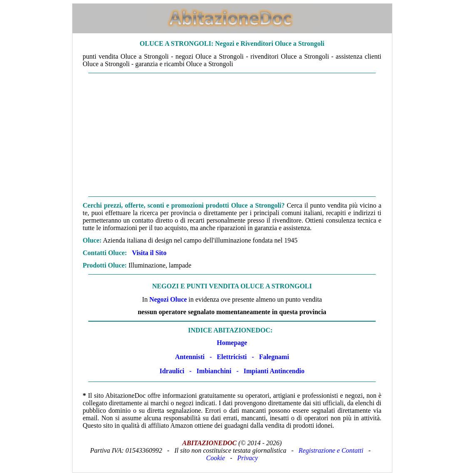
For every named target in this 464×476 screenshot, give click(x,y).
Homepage (232, 343)
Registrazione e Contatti (331, 450)
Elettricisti (232, 357)
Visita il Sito (149, 253)
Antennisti (190, 357)
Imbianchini (214, 371)
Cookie (216, 458)
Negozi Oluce (168, 299)
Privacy (247, 458)
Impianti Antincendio (274, 371)
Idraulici (172, 371)
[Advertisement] (232, 135)
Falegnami (274, 357)
